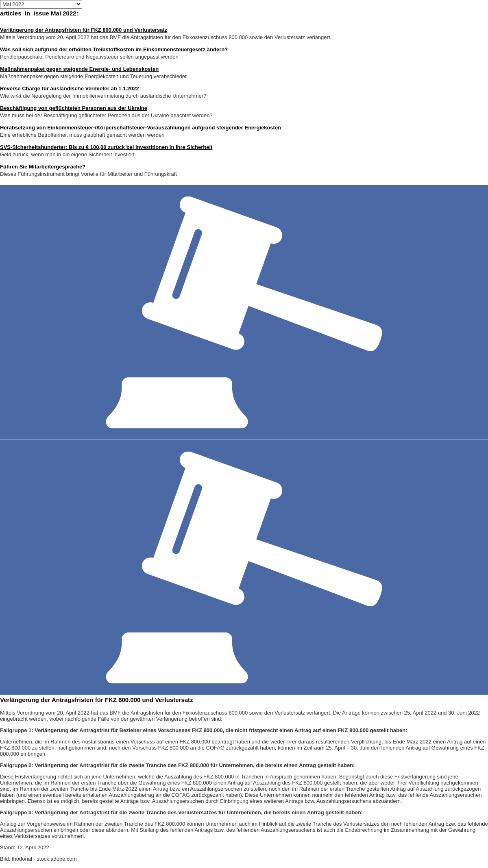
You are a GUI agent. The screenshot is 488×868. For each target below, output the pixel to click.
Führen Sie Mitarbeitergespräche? (43, 167)
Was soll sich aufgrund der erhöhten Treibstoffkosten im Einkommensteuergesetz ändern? (114, 49)
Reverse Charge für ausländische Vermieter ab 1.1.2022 (70, 89)
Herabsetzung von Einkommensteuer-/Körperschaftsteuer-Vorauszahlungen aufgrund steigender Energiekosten (141, 128)
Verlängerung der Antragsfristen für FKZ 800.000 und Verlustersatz (84, 30)
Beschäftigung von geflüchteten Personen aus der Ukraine (74, 108)
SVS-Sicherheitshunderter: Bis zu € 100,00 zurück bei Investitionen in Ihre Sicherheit (106, 147)
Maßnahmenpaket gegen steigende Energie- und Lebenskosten (79, 69)
